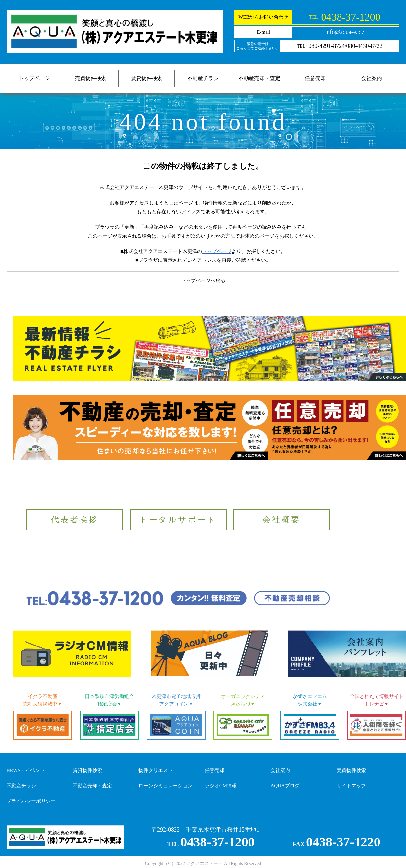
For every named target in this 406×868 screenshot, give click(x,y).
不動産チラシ (203, 78)
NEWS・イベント (26, 770)
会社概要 (281, 520)
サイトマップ (351, 786)
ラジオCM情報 (221, 786)
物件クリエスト (156, 770)
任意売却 (315, 78)
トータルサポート (178, 520)
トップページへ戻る (203, 280)
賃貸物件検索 (147, 78)
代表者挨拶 (75, 520)
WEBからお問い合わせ (263, 17)
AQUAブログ (285, 786)
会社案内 (372, 78)
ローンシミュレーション (166, 786)
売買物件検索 (91, 78)
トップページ (34, 78)
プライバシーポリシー (31, 801)
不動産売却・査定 (259, 78)
